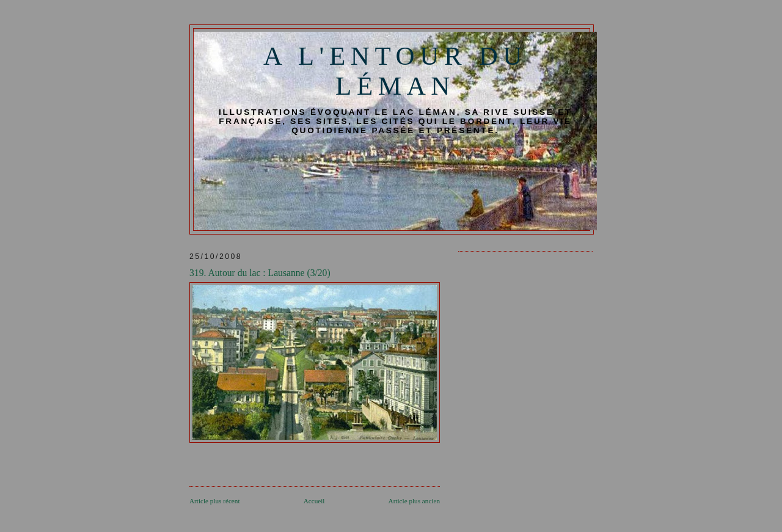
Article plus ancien (414, 501)
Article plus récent (215, 501)
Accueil (314, 501)
